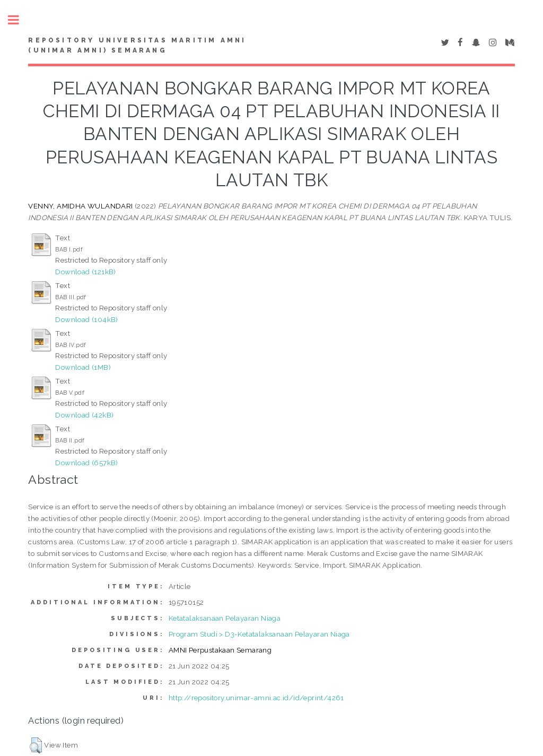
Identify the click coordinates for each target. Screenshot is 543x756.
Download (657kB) (86, 463)
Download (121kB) (85, 272)
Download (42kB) (84, 415)
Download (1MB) (83, 367)
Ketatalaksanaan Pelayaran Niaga (225, 618)
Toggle (19, 20)
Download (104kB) (86, 319)
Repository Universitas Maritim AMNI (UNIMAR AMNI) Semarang (137, 46)
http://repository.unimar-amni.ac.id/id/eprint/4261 (256, 698)
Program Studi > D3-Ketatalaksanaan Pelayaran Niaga (259, 634)
